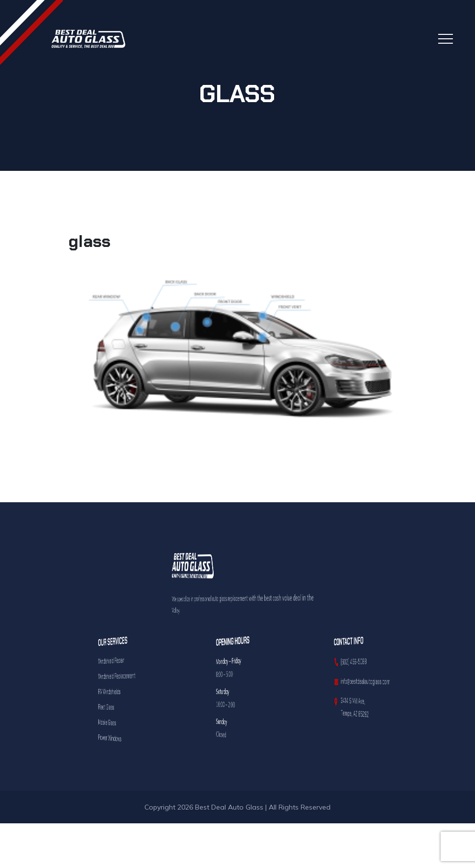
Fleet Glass (116, 707)
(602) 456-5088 (355, 661)
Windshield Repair (117, 660)
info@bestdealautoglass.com (358, 681)
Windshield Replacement (119, 675)
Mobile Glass (116, 722)
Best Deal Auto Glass (229, 807)
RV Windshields (117, 691)
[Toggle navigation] (446, 39)
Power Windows (117, 738)
